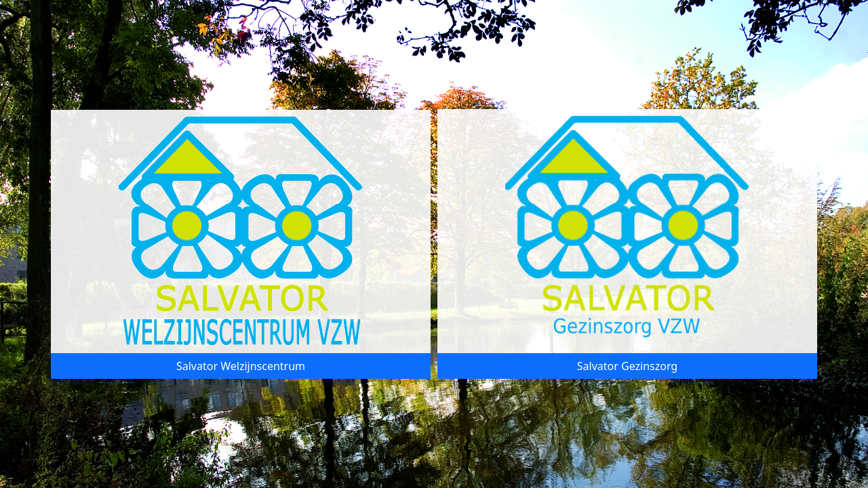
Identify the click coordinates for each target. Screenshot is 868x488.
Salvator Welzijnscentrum (241, 366)
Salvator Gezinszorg (627, 366)
